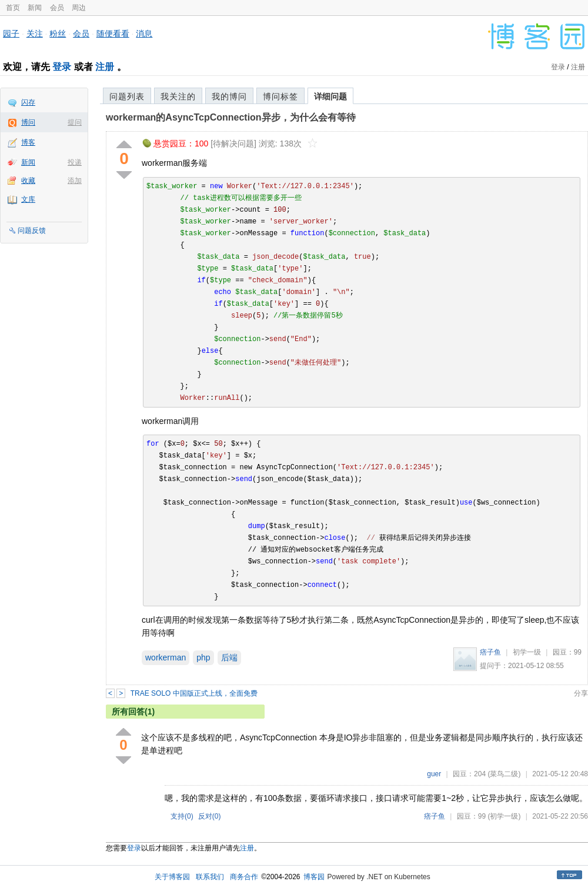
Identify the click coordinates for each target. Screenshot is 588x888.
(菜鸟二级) (504, 774)
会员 (57, 8)
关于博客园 (172, 877)
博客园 (314, 877)
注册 (105, 67)
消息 (144, 34)
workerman (166, 657)
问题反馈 (32, 231)
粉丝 (58, 34)
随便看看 (113, 34)
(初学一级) (504, 816)
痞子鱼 (490, 652)
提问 (75, 122)
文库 (28, 199)
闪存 (28, 102)
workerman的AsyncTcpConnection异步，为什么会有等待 (231, 117)
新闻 (35, 8)
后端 (229, 657)
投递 (75, 162)
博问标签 (280, 96)
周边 (79, 8)
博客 (28, 142)
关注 (35, 34)
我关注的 (178, 96)
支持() (182, 816)
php (203, 657)
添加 (75, 181)
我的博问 (229, 96)
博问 (28, 122)
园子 (11, 34)
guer (434, 774)
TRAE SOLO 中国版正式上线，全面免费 (194, 693)
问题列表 (127, 96)
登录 (62, 67)
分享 (581, 693)
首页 (13, 8)
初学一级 (527, 652)
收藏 (28, 181)
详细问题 (330, 96)
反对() (210, 816)
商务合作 (244, 877)
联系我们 (210, 877)
